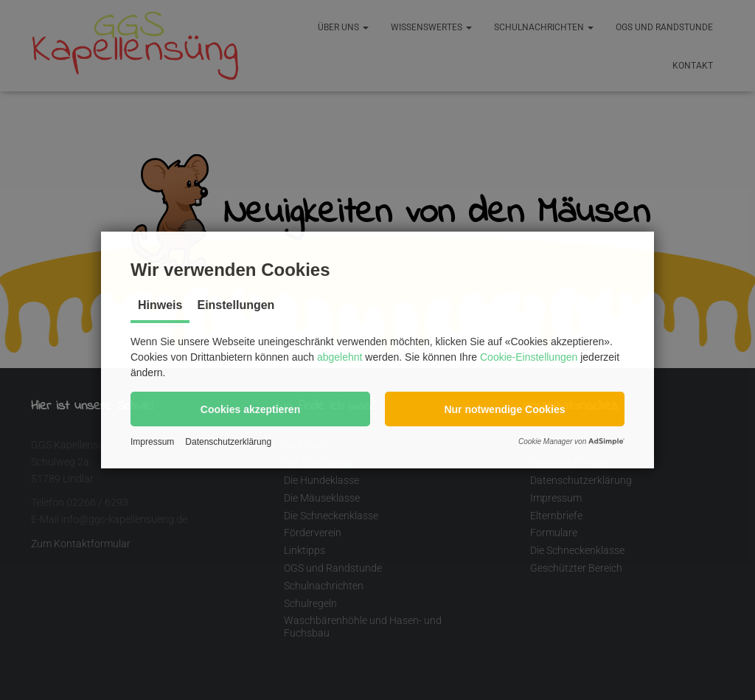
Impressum (152, 442)
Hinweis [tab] (160, 305)
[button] (250, 409)
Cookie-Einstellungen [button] (529, 357)
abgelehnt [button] (340, 357)
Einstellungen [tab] (236, 305)
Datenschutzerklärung (228, 442)
